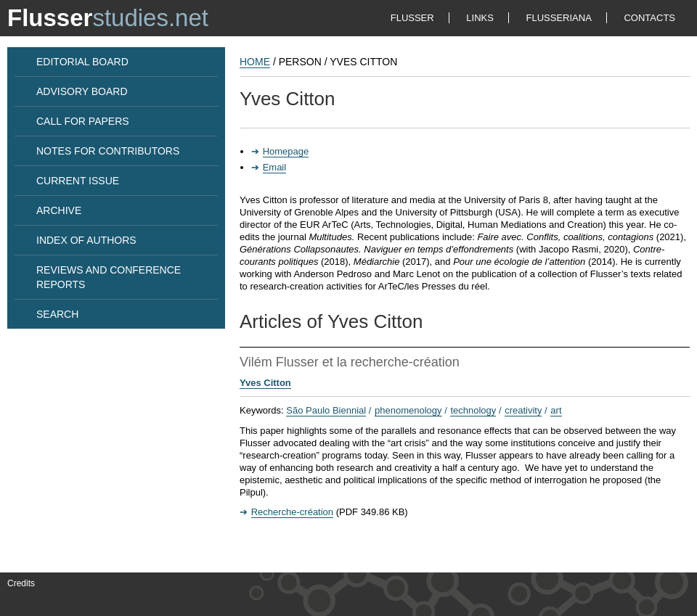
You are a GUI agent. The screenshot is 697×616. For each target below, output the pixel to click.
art (556, 410)
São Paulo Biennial (326, 410)
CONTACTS (649, 18)
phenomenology (408, 410)
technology (473, 410)
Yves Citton (265, 383)
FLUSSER (412, 18)
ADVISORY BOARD (82, 91)
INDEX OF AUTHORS (86, 240)
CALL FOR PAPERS (83, 121)
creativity (523, 410)
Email (275, 167)
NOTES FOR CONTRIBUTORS (108, 151)
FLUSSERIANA (559, 18)
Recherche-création (292, 512)
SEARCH (57, 314)
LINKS (480, 18)
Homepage (286, 151)
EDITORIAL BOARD (82, 62)
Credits (21, 583)
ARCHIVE (59, 210)
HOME (255, 62)
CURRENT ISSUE (78, 181)
